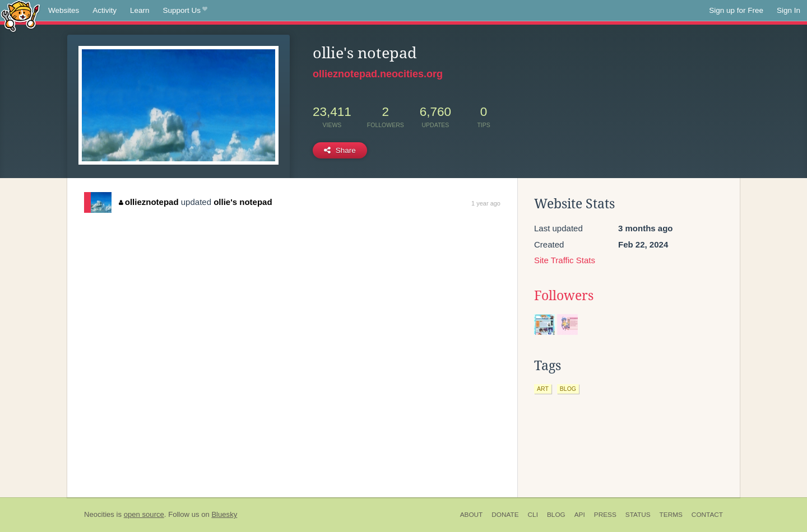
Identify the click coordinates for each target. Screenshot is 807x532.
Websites (64, 10)
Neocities (99, 514)
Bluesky (224, 514)
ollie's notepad (243, 202)
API (580, 515)
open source (144, 514)
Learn (140, 10)
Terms (671, 515)
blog (568, 389)
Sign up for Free (736, 10)
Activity (105, 10)
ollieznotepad (149, 202)
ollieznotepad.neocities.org (378, 74)
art (543, 389)
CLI (533, 515)
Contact (707, 515)
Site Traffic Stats (565, 260)
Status (638, 515)
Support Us (185, 11)
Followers (564, 296)
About (472, 515)
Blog (556, 515)
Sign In (789, 10)
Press (605, 515)
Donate (505, 515)
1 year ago (486, 203)
